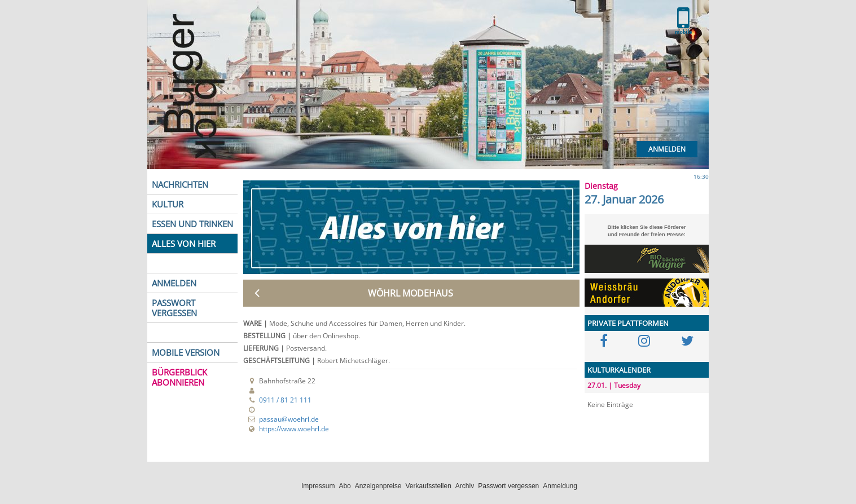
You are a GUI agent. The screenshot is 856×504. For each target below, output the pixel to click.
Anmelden (667, 149)
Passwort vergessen (508, 486)
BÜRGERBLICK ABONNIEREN (179, 377)
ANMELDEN (174, 283)
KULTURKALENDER (619, 370)
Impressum (318, 486)
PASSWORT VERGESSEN (174, 308)
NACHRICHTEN (180, 184)
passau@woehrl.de (289, 419)
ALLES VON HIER (184, 244)
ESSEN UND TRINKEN (192, 224)
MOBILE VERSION (186, 352)
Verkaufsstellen (428, 486)
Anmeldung (560, 486)
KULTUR (168, 204)
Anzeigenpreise (378, 486)
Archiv (465, 486)
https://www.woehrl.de (294, 429)
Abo (344, 486)
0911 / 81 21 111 (285, 400)
